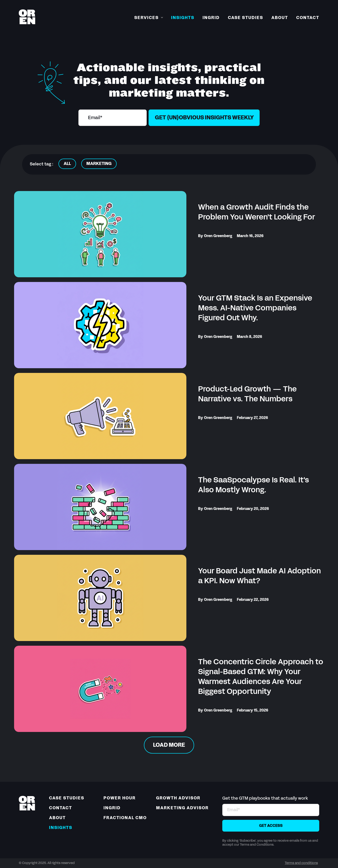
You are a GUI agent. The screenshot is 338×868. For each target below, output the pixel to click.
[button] (149, 18)
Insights (183, 18)
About (280, 18)
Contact (308, 18)
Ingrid (211, 18)
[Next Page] (169, 745)
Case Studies (246, 18)
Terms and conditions (301, 863)
